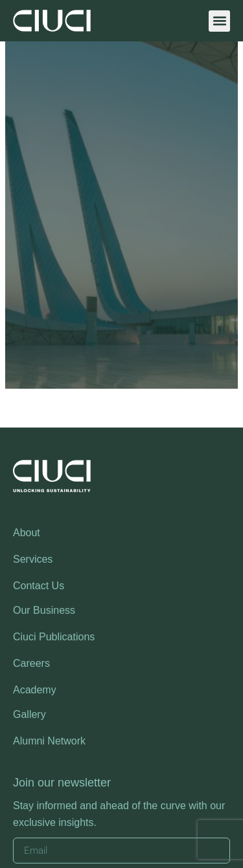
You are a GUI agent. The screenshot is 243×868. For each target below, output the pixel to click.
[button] (219, 21)
